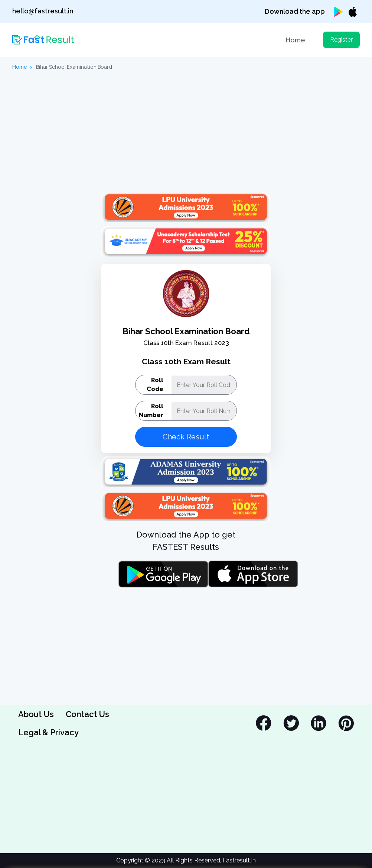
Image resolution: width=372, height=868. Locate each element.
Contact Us (87, 714)
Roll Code (155, 385)
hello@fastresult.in (43, 11)
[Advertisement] (186, 132)
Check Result (186, 437)
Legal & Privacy (48, 732)
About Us (36, 714)
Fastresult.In (239, 860)
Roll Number (151, 411)
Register (341, 40)
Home (296, 40)
